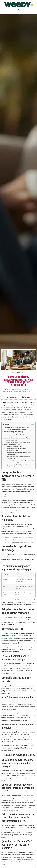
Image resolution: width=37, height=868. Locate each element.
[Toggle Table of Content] (31, 425)
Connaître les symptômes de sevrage (14, 432)
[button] (18, 9)
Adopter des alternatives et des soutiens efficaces (17, 438)
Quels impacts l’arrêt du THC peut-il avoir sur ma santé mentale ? (19, 466)
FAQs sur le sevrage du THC (11, 451)
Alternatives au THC (12, 440)
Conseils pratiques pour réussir (12, 444)
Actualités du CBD (18, 373)
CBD (20, 636)
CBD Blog (4, 389)
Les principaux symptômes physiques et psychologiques (17, 435)
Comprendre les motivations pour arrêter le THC (16, 427)
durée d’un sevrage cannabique (15, 510)
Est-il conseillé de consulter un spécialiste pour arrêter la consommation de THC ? (20, 462)
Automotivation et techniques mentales (17, 448)
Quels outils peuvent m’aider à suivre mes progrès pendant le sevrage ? (19, 454)
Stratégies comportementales (14, 446)
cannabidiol (15, 636)
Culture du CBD (10, 389)
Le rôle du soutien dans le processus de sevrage (19, 442)
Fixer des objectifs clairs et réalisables (16, 430)
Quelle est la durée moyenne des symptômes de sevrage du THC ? (19, 458)
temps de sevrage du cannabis (11, 808)
